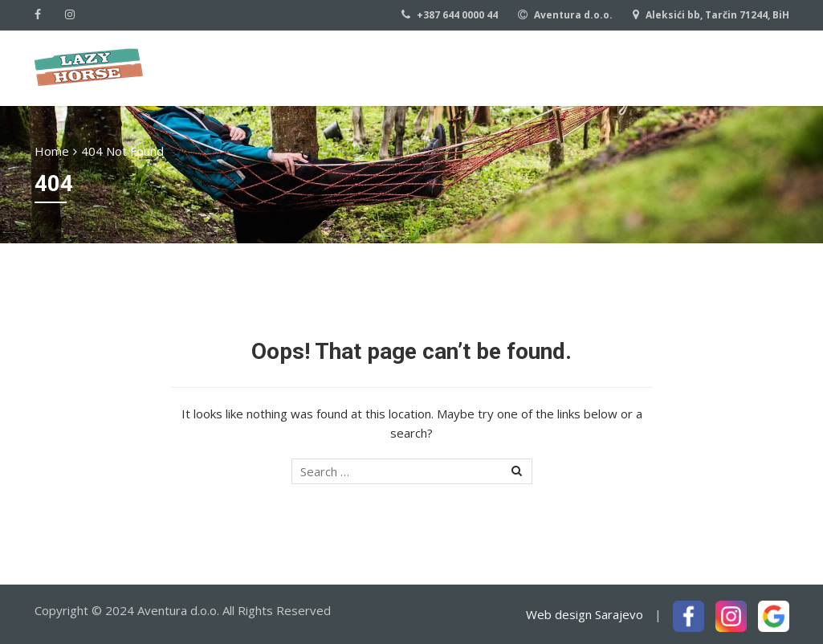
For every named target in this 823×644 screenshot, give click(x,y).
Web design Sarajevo (585, 614)
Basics (574, 66)
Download (753, 66)
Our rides (492, 66)
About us (400, 66)
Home (320, 66)
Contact (653, 66)
